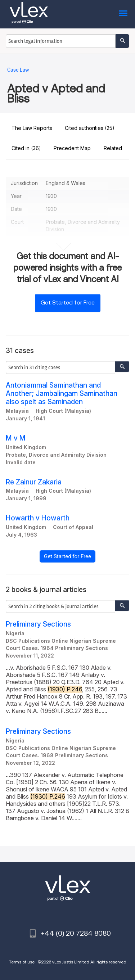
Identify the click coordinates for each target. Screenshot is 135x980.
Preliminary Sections (38, 624)
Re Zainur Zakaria (34, 482)
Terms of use (22, 962)
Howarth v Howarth (38, 518)
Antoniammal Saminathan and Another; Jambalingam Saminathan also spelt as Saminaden (62, 394)
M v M (16, 438)
